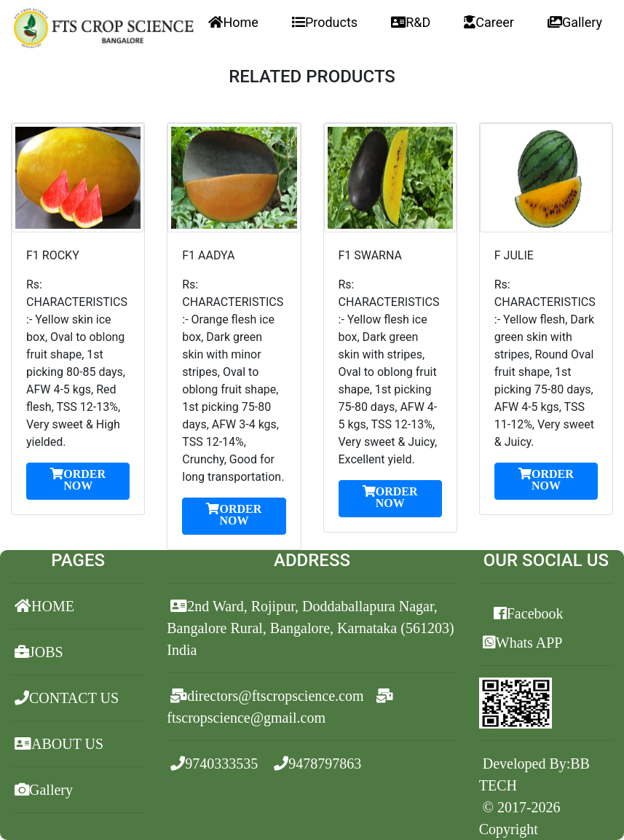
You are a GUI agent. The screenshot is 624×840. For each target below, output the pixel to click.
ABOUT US (59, 744)
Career (489, 22)
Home (233, 22)
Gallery (575, 22)
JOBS (39, 652)
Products (325, 22)
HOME (44, 606)
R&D (411, 22)
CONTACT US (67, 698)
